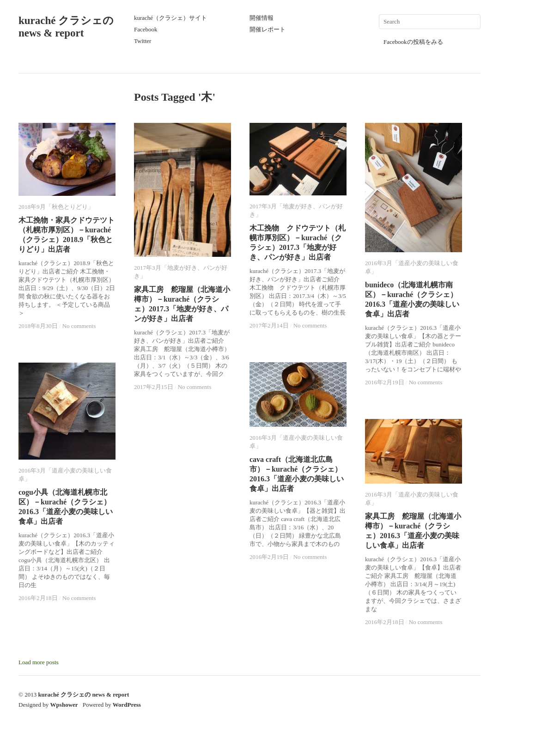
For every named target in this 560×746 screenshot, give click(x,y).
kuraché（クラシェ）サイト (170, 18)
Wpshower (64, 705)
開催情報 (262, 18)
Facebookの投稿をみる (413, 42)
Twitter (143, 41)
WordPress (127, 705)
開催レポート (268, 29)
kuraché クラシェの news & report (83, 694)
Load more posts (39, 662)
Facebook (146, 29)
